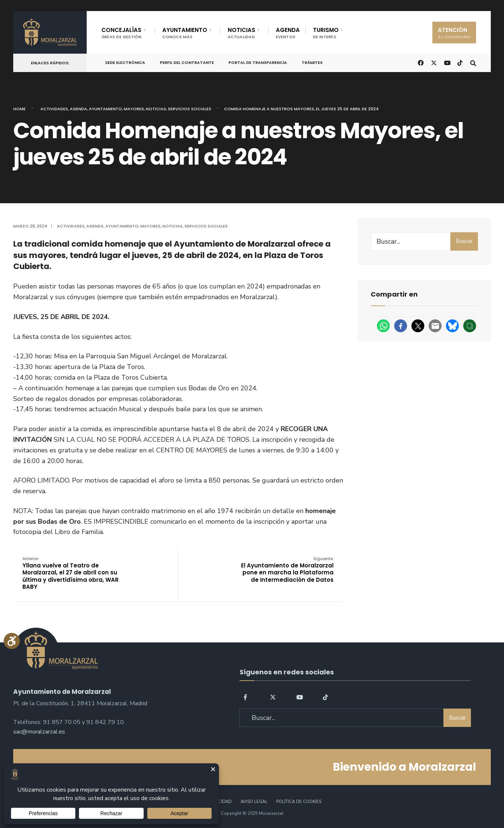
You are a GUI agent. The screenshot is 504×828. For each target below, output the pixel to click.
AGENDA (288, 33)
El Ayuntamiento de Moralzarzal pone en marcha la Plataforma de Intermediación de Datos (287, 570)
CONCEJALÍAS (122, 33)
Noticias (156, 109)
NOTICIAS (242, 33)
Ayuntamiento (105, 109)
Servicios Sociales (190, 109)
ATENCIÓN (454, 33)
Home (19, 109)
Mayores (134, 109)
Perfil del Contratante (187, 62)
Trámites (312, 62)
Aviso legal (254, 802)
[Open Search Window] (473, 62)
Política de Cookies (299, 802)
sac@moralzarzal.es (39, 732)
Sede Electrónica (125, 62)
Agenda (78, 109)
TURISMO (326, 33)
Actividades (54, 109)
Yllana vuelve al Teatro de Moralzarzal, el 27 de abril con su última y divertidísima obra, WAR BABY (71, 573)
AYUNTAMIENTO (185, 33)
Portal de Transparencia (258, 62)
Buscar (464, 241)
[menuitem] (128, 32)
